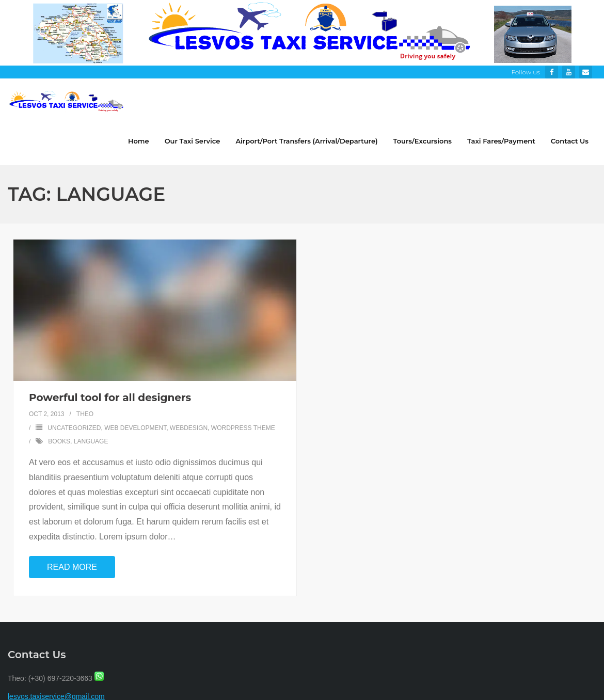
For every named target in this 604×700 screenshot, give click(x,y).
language (91, 441)
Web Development (135, 428)
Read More (72, 567)
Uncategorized (74, 428)
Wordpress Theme (243, 428)
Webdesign (189, 428)
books (59, 441)
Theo (85, 414)
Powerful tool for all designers (110, 397)
